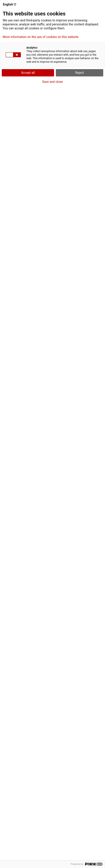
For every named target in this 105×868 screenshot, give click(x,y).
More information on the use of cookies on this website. (41, 37)
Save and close (52, 82)
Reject (80, 73)
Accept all (28, 73)
